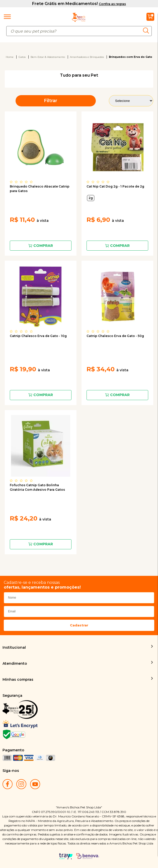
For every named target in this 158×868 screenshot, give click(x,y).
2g (91, 198)
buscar (147, 31)
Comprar (43, 246)
